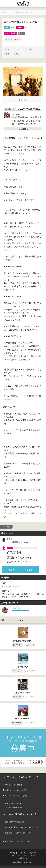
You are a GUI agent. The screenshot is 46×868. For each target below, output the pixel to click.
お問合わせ (23, 858)
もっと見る (23, 129)
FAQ (25, 853)
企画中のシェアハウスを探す (16, 790)
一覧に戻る (6, 527)
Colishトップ (7, 12)
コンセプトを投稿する (14, 785)
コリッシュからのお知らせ (15, 808)
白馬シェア (23, 667)
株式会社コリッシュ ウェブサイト (18, 841)
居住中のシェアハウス (24, 12)
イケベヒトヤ (20, 609)
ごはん (17, 49)
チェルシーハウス (23, 719)
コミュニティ (28, 49)
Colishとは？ (14, 853)
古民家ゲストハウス (23, 693)
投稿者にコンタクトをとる (20, 570)
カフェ (7, 49)
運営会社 (34, 855)
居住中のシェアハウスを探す (16, 796)
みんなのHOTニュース (13, 803)
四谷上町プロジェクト (23, 641)
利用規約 (34, 853)
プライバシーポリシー (18, 855)
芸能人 (17, 54)
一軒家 (7, 54)
